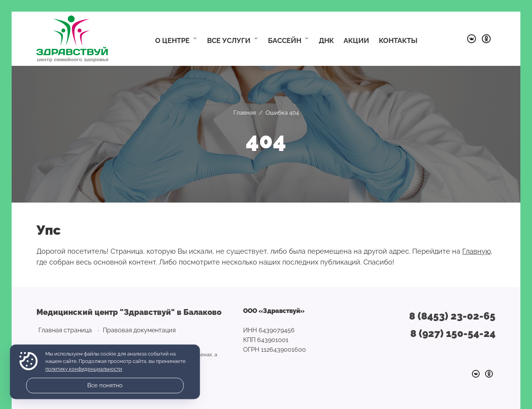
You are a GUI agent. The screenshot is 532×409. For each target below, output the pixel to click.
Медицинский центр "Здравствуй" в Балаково (72, 39)
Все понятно (105, 385)
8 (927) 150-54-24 (453, 333)
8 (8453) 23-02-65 (452, 316)
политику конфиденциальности (84, 369)
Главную (477, 251)
